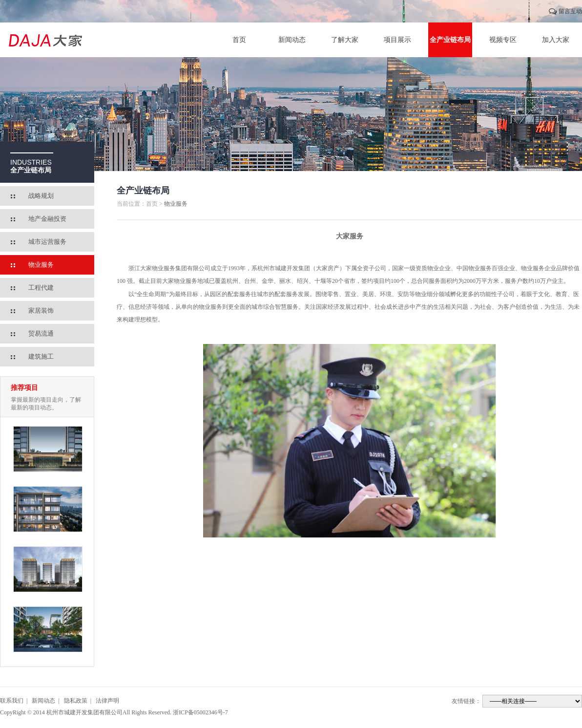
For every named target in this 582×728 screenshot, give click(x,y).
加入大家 (556, 40)
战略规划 (41, 196)
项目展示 (397, 40)
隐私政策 (76, 701)
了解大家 (345, 40)
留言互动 (570, 11)
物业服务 (41, 265)
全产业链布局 (450, 40)
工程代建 (41, 288)
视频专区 (503, 40)
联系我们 (12, 701)
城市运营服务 (47, 242)
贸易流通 (41, 333)
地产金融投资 (47, 219)
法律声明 (107, 701)
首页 (239, 40)
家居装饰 (41, 310)
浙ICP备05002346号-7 (200, 712)
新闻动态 (292, 40)
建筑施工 (41, 356)
